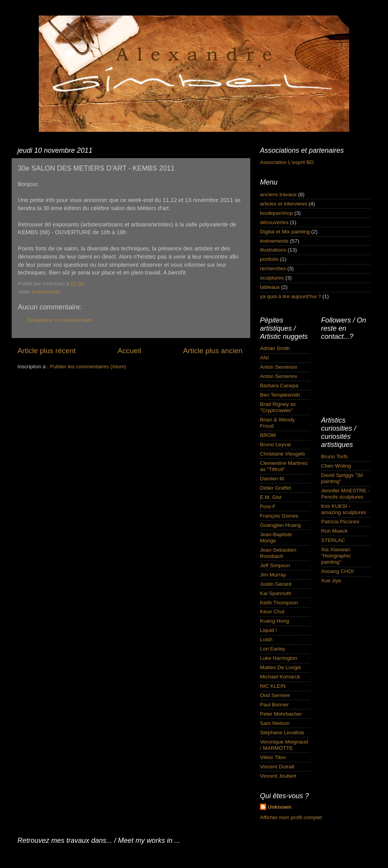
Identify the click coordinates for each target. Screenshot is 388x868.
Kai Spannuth (276, 593)
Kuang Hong (275, 621)
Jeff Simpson (275, 565)
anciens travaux (278, 194)
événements (46, 292)
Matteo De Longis (281, 667)
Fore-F (268, 506)
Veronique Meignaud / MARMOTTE (284, 745)
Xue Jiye (331, 581)
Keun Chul (272, 612)
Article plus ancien (213, 351)
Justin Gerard (276, 584)
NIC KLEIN (273, 686)
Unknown (280, 807)
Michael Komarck (280, 677)
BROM (268, 435)
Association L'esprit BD (287, 162)
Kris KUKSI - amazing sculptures (344, 509)
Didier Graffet (275, 488)
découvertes (274, 222)
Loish (266, 639)
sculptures (272, 278)
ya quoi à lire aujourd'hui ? (290, 296)
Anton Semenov (279, 367)
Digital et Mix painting (285, 232)
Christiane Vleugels (282, 454)
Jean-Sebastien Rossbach (278, 553)
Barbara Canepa (279, 386)
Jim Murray (273, 575)
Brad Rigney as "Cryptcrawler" (278, 407)
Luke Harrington (279, 658)
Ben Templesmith (280, 395)
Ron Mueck (334, 531)
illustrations (273, 250)
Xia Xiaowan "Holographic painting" (336, 556)
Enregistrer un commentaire (60, 320)
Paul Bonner (274, 705)
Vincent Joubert (278, 776)
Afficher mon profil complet (291, 817)
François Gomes (279, 516)
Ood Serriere (275, 695)
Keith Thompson (279, 603)
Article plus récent (47, 351)
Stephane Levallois (282, 733)
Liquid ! (268, 630)
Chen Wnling (336, 466)
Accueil (129, 351)
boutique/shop (276, 213)
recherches (273, 268)
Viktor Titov (273, 757)
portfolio (269, 259)
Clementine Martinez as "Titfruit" (284, 466)
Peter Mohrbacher (281, 714)
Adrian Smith (275, 348)
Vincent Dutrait (277, 767)
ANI (264, 358)
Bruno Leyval (275, 444)
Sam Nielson (275, 723)
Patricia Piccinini (340, 522)
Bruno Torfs (335, 456)
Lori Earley (273, 649)
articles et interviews (284, 204)
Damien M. (273, 479)
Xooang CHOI (338, 571)
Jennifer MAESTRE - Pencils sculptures (346, 494)
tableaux (270, 287)
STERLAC (333, 540)
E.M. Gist (271, 497)
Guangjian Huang (280, 525)
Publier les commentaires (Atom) (88, 367)
